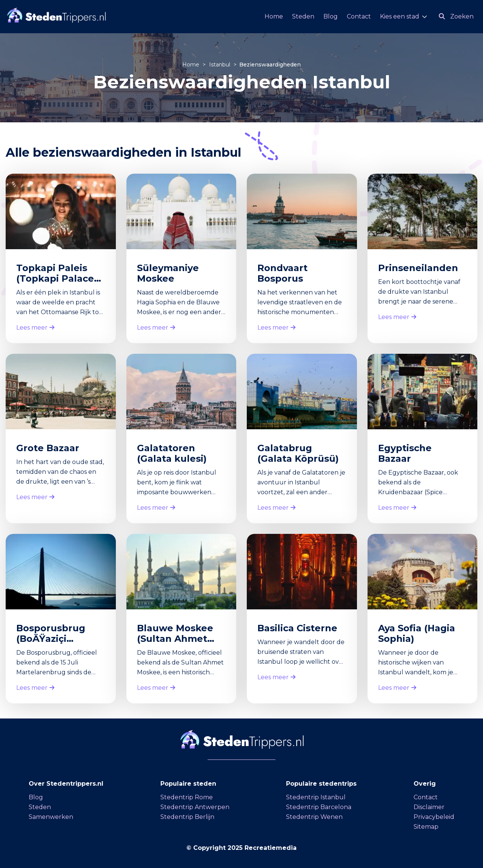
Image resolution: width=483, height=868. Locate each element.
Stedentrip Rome (187, 797)
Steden (303, 16)
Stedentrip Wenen (314, 817)
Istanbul (220, 65)
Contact (359, 16)
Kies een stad (400, 16)
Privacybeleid (434, 817)
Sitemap (426, 827)
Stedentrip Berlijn (187, 817)
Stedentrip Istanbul (316, 797)
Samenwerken (51, 817)
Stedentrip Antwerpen (195, 807)
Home (274, 16)
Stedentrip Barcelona (319, 807)
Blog (331, 16)
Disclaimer (429, 807)
